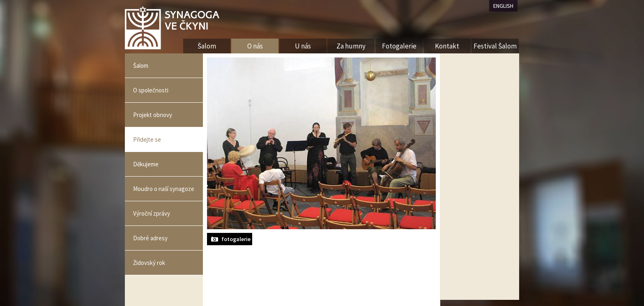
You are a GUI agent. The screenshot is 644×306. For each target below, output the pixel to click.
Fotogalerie (399, 46)
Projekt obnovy (153, 115)
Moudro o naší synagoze (164, 189)
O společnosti (151, 90)
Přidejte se (147, 139)
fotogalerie (236, 239)
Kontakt (447, 46)
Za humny (351, 46)
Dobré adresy (150, 238)
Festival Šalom (495, 46)
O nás (255, 46)
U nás (303, 46)
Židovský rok (149, 263)
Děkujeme (146, 164)
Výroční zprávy (152, 213)
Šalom (141, 66)
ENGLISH (503, 6)
